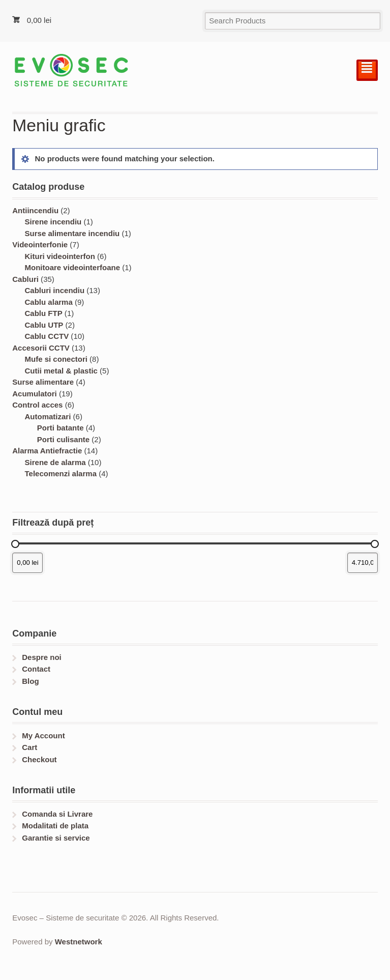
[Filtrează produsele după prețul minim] (27, 563)
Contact (36, 669)
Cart (29, 747)
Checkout (39, 759)
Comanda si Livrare (57, 814)
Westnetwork (79, 942)
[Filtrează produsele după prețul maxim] (363, 563)
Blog (30, 681)
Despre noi (42, 657)
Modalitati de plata (55, 826)
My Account (43, 736)
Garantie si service (56, 838)
